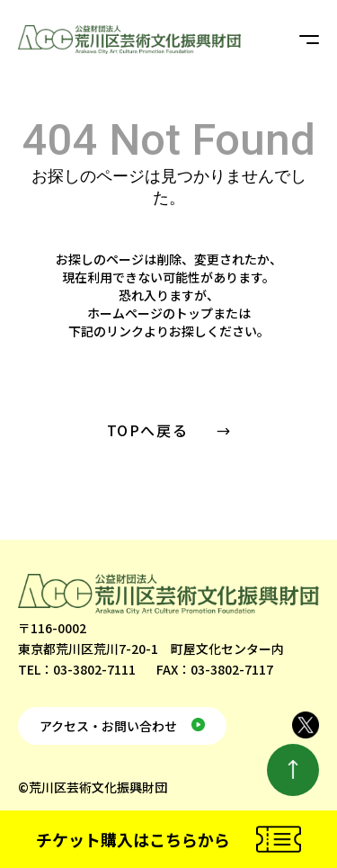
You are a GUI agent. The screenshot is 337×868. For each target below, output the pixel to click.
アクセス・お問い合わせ (108, 726)
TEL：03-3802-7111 (77, 669)
